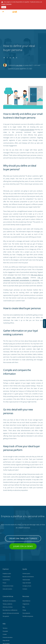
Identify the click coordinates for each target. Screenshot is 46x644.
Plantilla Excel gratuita (28, 592)
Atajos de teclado (27, 559)
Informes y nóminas (8, 583)
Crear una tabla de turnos (23, 515)
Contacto (25, 565)
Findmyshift (11, 629)
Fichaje (24, 586)
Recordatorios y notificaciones (10, 586)
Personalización (26, 589)
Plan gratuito (6, 592)
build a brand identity (27, 106)
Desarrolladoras (26, 577)
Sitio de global (6, 620)
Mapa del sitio (6, 617)
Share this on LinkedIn (10, 34)
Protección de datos (8, 614)
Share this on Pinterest (13, 34)
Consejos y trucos (27, 562)
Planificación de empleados (9, 577)
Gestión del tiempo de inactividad (11, 589)
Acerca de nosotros (7, 565)
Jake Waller (19, 42)
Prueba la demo (7, 553)
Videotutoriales (26, 556)
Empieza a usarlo (7, 550)
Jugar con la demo (23, 522)
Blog (24, 583)
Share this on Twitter (4, 34)
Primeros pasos (26, 550)
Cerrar (4, 7)
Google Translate (6, 4)
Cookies (5, 611)
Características (6, 556)
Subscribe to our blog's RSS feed (17, 34)
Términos (5, 604)
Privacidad (5, 607)
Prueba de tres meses (8, 562)
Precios (4, 559)
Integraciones (26, 580)
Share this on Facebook (7, 34)
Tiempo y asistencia (7, 580)
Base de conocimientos (28, 553)
